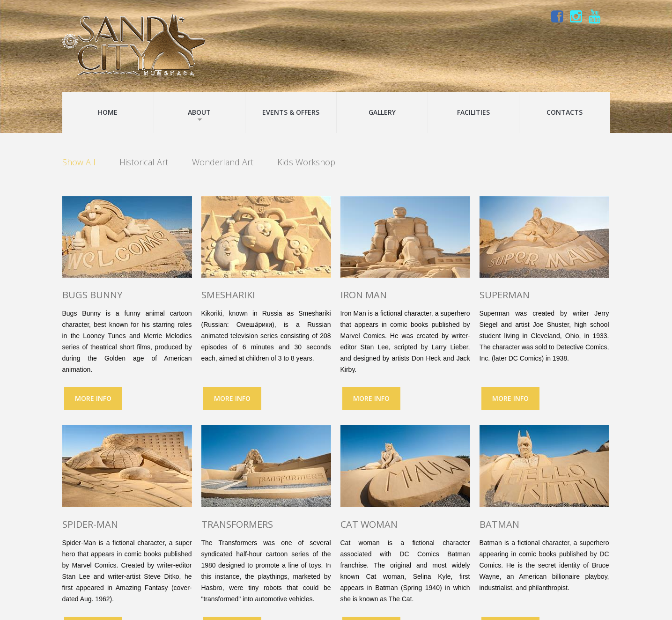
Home (108, 112)
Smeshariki (228, 295)
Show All (79, 162)
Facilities (473, 112)
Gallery (382, 112)
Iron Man (364, 295)
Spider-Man (90, 524)
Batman (499, 524)
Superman (505, 295)
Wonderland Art (223, 162)
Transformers (237, 524)
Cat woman (369, 524)
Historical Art (144, 162)
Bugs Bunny (92, 295)
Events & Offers (291, 112)
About (199, 115)
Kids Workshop (306, 162)
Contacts (565, 112)
